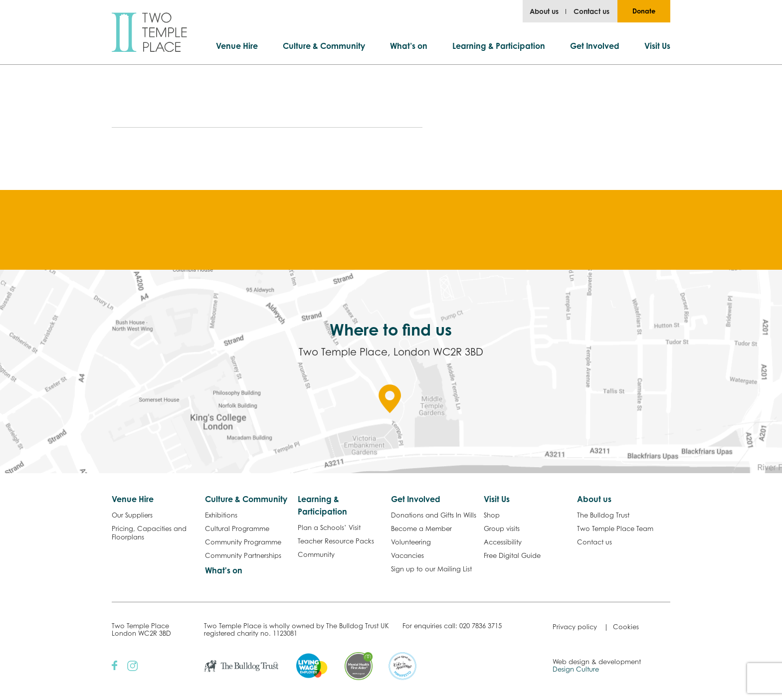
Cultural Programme (237, 528)
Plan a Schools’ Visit (329, 527)
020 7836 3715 (481, 626)
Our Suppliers (132, 515)
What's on (224, 570)
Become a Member (421, 528)
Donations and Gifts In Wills (434, 515)
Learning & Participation (499, 46)
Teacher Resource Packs (336, 541)
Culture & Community (324, 46)
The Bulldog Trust (603, 515)
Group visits (502, 528)
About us (544, 11)
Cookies (626, 627)
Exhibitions (221, 515)
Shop (492, 515)
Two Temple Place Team (615, 528)
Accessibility (503, 542)
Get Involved (595, 46)
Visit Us (657, 46)
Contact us (591, 11)
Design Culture (576, 669)
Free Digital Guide (512, 555)
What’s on (409, 46)
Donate (644, 11)
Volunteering (411, 542)
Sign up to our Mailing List (431, 569)
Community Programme (243, 542)
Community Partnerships (243, 555)
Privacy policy (575, 627)
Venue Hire (237, 46)
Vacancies (407, 555)
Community (316, 554)
